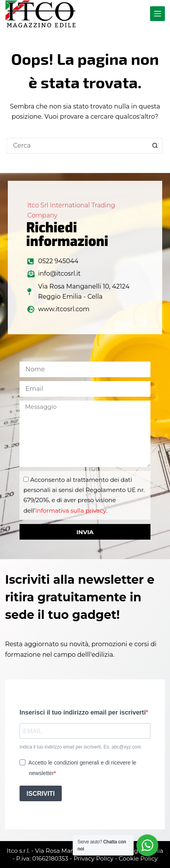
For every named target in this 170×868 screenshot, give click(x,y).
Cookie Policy (138, 858)
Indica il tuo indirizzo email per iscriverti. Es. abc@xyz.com (80, 747)
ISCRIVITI (41, 794)
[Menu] (157, 14)
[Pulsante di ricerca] (155, 146)
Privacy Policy (93, 858)
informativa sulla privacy (71, 511)
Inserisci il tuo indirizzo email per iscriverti (83, 712)
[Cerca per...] (77, 146)
